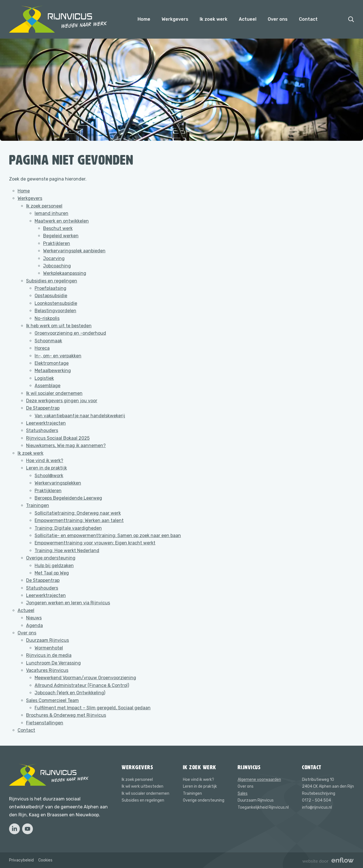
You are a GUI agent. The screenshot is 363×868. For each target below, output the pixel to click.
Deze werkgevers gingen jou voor (62, 401)
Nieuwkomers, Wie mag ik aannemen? (66, 445)
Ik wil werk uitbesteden (143, 786)
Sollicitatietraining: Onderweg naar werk (78, 513)
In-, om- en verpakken (58, 356)
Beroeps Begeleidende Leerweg (68, 498)
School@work (49, 476)
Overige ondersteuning (51, 558)
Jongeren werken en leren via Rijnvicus (68, 603)
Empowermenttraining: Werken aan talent (79, 520)
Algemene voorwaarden (259, 780)
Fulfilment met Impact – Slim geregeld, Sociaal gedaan (93, 708)
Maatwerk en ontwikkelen (62, 221)
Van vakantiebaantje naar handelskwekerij (80, 416)
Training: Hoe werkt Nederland (67, 551)
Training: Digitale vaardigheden (68, 528)
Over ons (278, 19)
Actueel (248, 19)
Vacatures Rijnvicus (47, 670)
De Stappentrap (43, 408)
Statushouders (42, 430)
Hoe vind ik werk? (45, 461)
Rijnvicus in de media (49, 655)
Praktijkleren (57, 243)
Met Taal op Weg (52, 573)
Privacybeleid (21, 860)
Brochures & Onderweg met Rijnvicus (66, 715)
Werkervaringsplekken (58, 483)
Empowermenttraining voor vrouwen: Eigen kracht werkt (95, 543)
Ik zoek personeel (44, 206)
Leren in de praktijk (47, 468)
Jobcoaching (57, 266)
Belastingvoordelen (55, 311)
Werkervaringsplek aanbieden (74, 251)
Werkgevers (175, 19)
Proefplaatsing (50, 288)
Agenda (34, 625)
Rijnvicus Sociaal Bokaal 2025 (58, 438)
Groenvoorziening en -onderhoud (70, 333)
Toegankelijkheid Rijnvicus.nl (263, 807)
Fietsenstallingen (45, 723)
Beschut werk (58, 228)
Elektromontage (52, 363)
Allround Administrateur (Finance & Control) (82, 685)
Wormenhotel (49, 648)
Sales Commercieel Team (52, 700)
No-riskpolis (47, 318)
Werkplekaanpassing (65, 273)
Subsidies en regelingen (52, 281)
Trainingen (38, 505)
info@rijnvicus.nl (317, 807)
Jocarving (54, 258)
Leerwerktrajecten (46, 423)
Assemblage (48, 386)
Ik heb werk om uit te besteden (59, 326)
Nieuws (34, 618)
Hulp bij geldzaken (54, 566)
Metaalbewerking (53, 371)
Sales (243, 793)
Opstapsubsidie (51, 296)
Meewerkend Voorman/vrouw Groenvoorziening (85, 678)
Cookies (45, 860)
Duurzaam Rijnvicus (48, 640)
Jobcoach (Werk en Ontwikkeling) (70, 693)
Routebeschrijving (319, 793)
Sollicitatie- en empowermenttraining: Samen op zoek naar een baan (108, 535)
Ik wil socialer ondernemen (54, 393)
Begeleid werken (61, 236)
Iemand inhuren (51, 213)
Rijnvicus (249, 767)
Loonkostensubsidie (56, 303)
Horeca (42, 348)
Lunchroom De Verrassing (53, 663)
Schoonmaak (48, 341)
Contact (308, 19)
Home (144, 19)
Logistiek (44, 378)
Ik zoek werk (214, 19)
